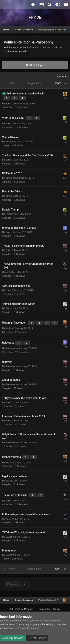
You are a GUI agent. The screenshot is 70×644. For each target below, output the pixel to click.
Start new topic (35, 65)
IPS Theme (15, 609)
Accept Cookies (13, 638)
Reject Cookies (37, 638)
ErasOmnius (12, 214)
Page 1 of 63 (35, 83)
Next (58, 83)
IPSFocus (28, 609)
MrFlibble (10, 272)
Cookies (56, 609)
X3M (8, 519)
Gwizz (9, 232)
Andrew (9, 328)
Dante (9, 178)
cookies (22, 621)
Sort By (61, 77)
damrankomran (14, 348)
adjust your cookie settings (40, 624)
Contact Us (44, 609)
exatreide (10, 142)
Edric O (9, 103)
